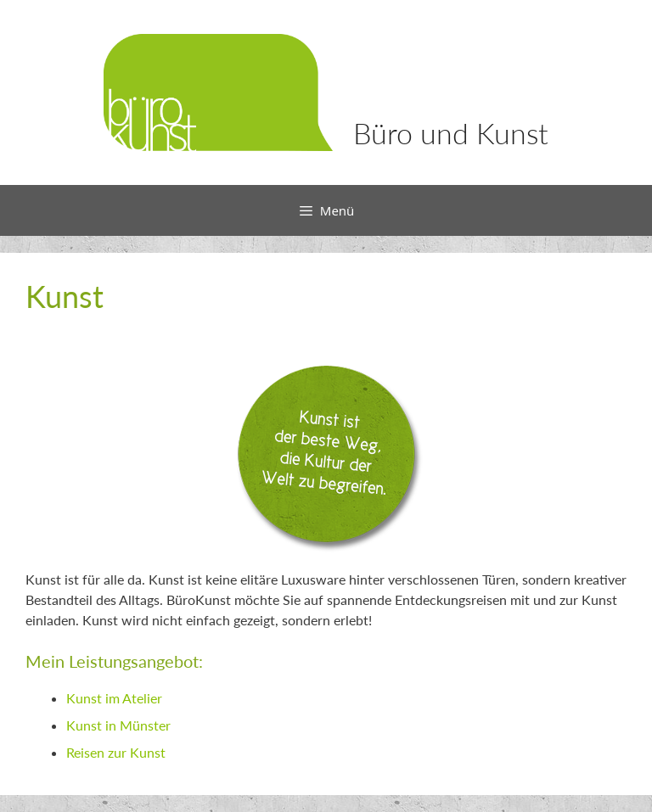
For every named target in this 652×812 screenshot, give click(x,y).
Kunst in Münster (118, 725)
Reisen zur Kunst (116, 752)
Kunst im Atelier (114, 698)
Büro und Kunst (451, 133)
